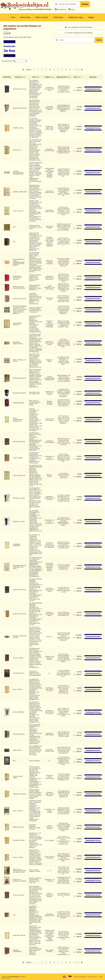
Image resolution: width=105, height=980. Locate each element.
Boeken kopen (25, 17)
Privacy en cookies (92, 977)
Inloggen (91, 17)
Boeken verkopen (42, 17)
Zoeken (85, 4)
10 (70, 70)
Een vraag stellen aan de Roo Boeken (79, 27)
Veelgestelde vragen (76, 17)
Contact (101, 977)
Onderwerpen (58, 17)
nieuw (72, 9)
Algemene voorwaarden (79, 977)
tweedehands (61, 9)
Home (13, 17)
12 (76, 70)
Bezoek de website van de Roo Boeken (79, 33)
